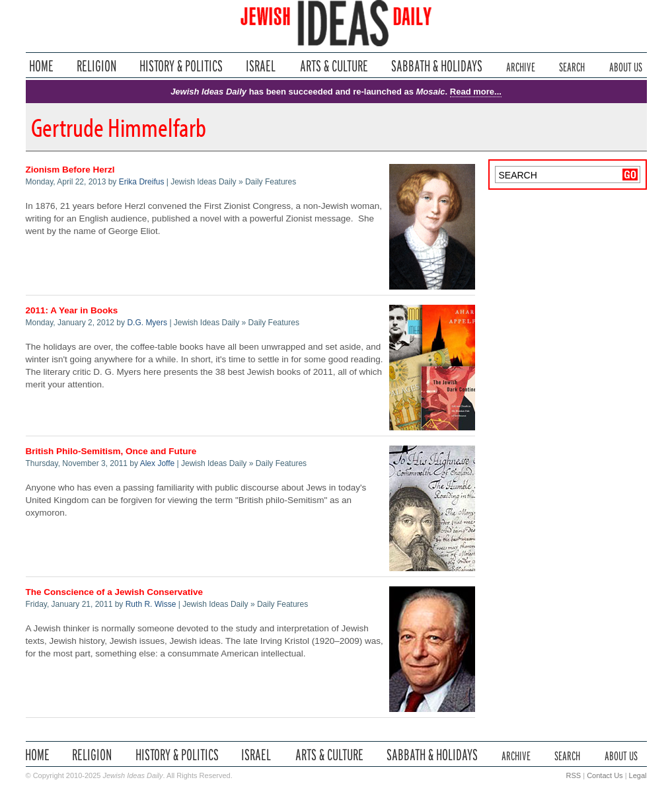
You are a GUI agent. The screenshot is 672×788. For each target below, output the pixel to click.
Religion (97, 66)
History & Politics (181, 66)
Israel (261, 66)
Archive (521, 66)
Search (572, 66)
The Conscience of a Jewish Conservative (115, 592)
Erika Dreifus (142, 182)
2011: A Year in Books (72, 310)
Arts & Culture (334, 66)
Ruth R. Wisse (151, 604)
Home (41, 66)
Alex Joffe (157, 463)
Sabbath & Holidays (436, 66)
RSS (574, 775)
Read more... (476, 92)
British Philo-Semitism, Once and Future (111, 451)
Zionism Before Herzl (70, 170)
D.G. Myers (147, 323)
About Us (626, 66)
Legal (638, 775)
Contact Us (605, 775)
